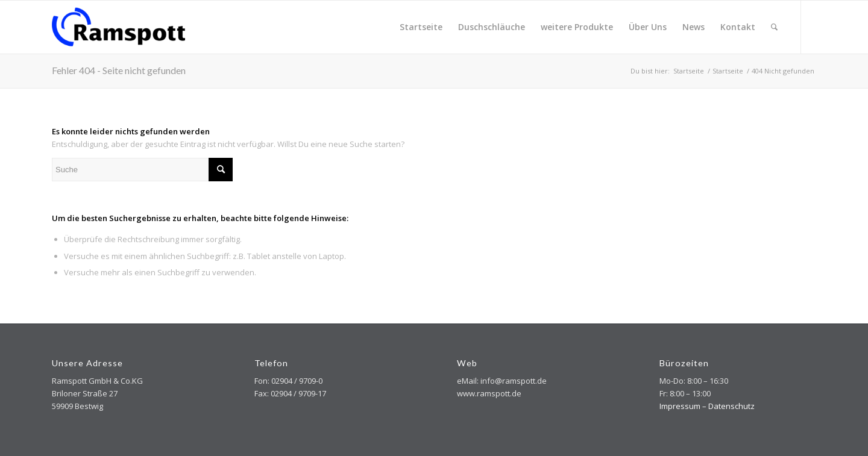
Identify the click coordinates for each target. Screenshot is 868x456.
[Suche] (774, 27)
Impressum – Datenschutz (707, 406)
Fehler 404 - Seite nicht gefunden (119, 70)
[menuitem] (421, 27)
